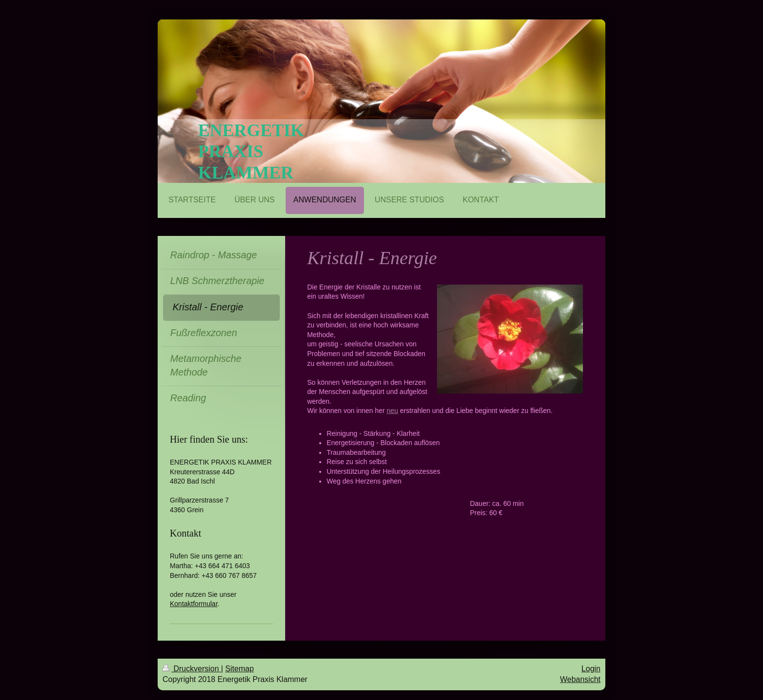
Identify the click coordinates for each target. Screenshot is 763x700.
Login (591, 669)
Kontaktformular (194, 604)
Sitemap (240, 669)
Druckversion (192, 669)
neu (392, 411)
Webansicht (580, 679)
